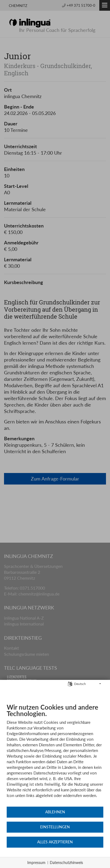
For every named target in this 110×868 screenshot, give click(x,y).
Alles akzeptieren (55, 842)
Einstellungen (55, 827)
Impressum (36, 863)
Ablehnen (55, 812)
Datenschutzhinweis (66, 863)
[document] (55, 755)
